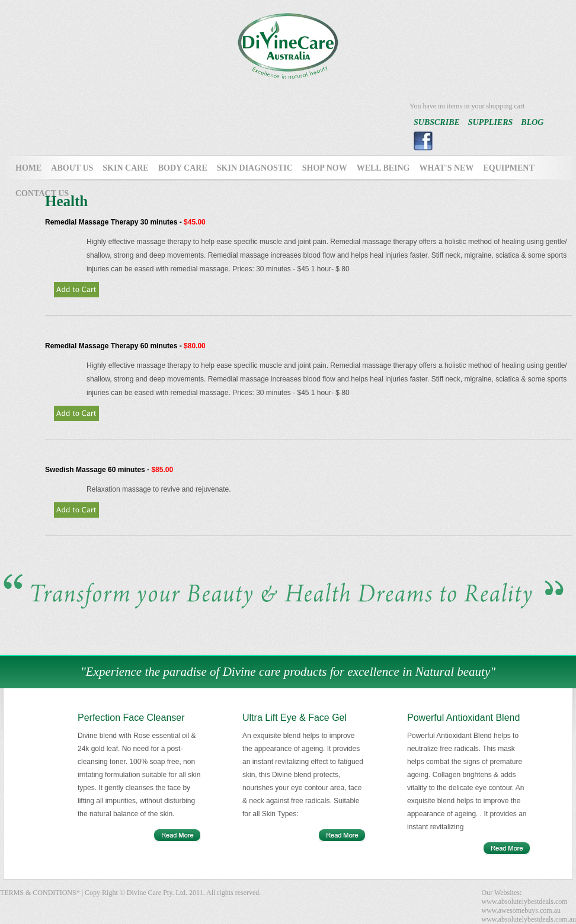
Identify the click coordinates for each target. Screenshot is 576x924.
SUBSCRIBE (437, 122)
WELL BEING (383, 168)
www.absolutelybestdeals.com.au (529, 919)
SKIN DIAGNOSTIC (255, 168)
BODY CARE (183, 168)
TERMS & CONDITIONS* (40, 893)
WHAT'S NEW (447, 168)
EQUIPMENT (508, 168)
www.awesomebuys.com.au (521, 910)
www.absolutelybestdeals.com (524, 901)
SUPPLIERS (490, 122)
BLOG (532, 122)
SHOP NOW (325, 168)
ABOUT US (72, 168)
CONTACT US (42, 193)
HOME (28, 168)
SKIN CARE (125, 168)
